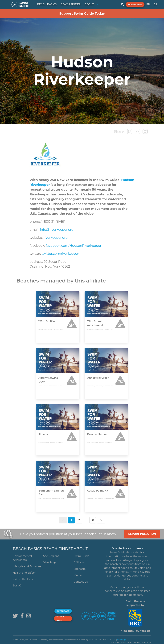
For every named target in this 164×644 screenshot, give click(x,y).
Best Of (18, 586)
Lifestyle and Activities (27, 566)
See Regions (51, 556)
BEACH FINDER (71, 4)
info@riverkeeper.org (57, 230)
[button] (63, 520)
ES (155, 4)
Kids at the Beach (24, 579)
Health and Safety (24, 573)
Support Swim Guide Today (82, 13)
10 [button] (93, 520)
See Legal (122, 640)
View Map (50, 562)
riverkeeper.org (56, 238)
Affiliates (79, 562)
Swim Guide (81, 556)
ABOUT (89, 4)
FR (148, 4)
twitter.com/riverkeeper (60, 254)
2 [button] (79, 520)
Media (78, 575)
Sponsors (80, 569)
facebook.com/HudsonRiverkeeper (74, 246)
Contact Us (81, 582)
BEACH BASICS (47, 4)
